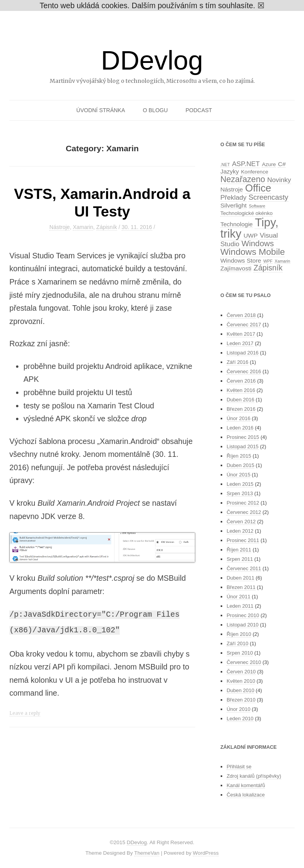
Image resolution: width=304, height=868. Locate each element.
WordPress (206, 853)
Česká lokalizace (246, 795)
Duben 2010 (240, 690)
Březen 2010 (241, 700)
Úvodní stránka (101, 110)
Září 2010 (237, 643)
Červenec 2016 (244, 371)
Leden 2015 (240, 484)
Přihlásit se (239, 767)
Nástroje (59, 227)
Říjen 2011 (239, 550)
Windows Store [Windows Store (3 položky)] (241, 260)
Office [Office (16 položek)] (258, 188)
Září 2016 (237, 362)
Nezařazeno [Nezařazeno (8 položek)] (243, 179)
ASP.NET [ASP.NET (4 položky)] (246, 164)
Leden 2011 (240, 606)
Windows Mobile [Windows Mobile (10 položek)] (253, 252)
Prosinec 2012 (243, 503)
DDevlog (152, 60)
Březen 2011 (241, 587)
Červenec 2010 (244, 662)
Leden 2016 (240, 428)
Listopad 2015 (243, 447)
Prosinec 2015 (243, 437)
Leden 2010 (240, 719)
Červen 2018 (241, 315)
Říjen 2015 (239, 456)
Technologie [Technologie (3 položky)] (237, 224)
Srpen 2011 (240, 559)
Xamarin (83, 227)
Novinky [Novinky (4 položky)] (279, 180)
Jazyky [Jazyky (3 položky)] (229, 171)
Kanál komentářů (246, 785)
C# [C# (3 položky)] (282, 164)
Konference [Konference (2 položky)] (255, 172)
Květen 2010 (241, 681)
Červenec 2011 (244, 568)
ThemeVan (147, 853)
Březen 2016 (241, 409)
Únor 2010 (238, 709)
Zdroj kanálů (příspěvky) (254, 776)
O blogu (155, 110)
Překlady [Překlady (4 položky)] (233, 197)
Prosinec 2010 (243, 615)
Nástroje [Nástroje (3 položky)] (232, 189)
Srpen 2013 (240, 493)
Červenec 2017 (244, 325)
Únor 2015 (238, 475)
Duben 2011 (240, 578)
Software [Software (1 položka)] (257, 206)
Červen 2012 (241, 522)
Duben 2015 (240, 465)
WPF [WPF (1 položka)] (268, 261)
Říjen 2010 (239, 634)
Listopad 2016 (243, 353)
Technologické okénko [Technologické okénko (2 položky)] (246, 213)
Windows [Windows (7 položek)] (258, 243)
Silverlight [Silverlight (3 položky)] (233, 205)
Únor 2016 (238, 418)
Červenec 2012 (244, 512)
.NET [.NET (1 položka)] (225, 165)
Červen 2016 (241, 381)
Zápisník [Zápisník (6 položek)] (268, 268)
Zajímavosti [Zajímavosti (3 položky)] (236, 268)
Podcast (199, 110)
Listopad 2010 (243, 625)
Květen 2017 (241, 334)
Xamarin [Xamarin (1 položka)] (282, 261)
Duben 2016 (240, 400)
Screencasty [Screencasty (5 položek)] (268, 197)
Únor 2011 (238, 597)
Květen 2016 (241, 390)
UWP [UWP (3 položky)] (250, 235)
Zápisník (107, 227)
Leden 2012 (240, 531)
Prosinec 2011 (243, 540)
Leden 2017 (240, 343)
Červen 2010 (241, 672)
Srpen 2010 (240, 653)
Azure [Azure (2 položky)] (269, 164)
